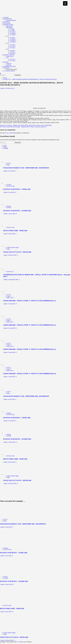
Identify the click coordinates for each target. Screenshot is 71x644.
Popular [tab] (5, 147)
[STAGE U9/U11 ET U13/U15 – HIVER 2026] (10, 246)
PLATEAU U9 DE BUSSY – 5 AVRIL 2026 (17, 189)
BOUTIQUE (6, 22)
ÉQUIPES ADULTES (9, 55)
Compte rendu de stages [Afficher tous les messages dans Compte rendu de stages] (12, 247)
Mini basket (9, 28)
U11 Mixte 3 (13, 35)
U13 (7, 36)
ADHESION (6, 68)
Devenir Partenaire (11, 20)
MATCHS (6, 62)
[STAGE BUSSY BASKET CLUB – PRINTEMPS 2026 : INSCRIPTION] (10, 162)
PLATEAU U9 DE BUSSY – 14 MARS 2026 (17, 211)
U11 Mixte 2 (13, 33)
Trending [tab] (5, 148)
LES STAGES (7, 23)
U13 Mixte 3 (13, 42)
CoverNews (21, 642)
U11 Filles (12, 30)
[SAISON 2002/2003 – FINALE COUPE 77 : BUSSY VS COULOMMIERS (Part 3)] (9, 340)
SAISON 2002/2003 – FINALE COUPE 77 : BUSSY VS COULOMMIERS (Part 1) (29, 301)
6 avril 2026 (12, 192)
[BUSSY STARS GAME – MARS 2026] (10, 226)
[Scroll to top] (0, 643)
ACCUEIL (6, 17)
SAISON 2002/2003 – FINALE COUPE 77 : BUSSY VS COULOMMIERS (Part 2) (29, 325)
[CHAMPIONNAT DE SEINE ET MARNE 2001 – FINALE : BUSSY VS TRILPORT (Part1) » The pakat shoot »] (9, 269)
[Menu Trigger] (65, 3)
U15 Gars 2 (13, 48)
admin (3, 88)
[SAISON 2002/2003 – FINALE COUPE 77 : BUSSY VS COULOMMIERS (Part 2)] (9, 316)
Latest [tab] (5, 145)
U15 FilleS (12, 45)
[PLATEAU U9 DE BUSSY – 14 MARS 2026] (10, 205)
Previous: (26, 125)
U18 (7, 49)
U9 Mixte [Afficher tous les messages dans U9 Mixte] (9, 185)
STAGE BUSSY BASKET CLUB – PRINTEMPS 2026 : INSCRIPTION (26, 168)
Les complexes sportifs (9, 71)
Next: (24, 127)
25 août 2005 (12, 304)
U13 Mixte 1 (13, 39)
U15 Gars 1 (13, 46)
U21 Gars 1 (13, 59)
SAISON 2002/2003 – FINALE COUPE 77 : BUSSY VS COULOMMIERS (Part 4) (29, 374)
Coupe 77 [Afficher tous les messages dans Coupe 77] (9, 296)
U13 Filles (12, 38)
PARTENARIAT (7, 19)
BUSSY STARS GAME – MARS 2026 (15, 231)
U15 (7, 43)
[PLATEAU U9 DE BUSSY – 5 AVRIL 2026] (10, 183)
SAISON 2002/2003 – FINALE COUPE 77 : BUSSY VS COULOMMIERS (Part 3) (29, 349)
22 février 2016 (9, 88)
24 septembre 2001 (13, 280)
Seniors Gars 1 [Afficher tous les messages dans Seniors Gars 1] (10, 272)
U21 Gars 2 (13, 61)
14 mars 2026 (12, 214)
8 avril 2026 (12, 171)
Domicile (9, 64)
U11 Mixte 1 (13, 32)
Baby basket (10, 26)
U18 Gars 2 (13, 53)
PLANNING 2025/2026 (9, 66)
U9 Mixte (12, 29)
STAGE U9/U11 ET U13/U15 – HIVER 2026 (17, 252)
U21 (7, 58)
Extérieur (9, 65)
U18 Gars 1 (13, 52)
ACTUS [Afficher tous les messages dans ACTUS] (8, 163)
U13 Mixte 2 (13, 41)
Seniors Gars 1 (10, 56)
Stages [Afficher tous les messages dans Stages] (8, 165)
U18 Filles (12, 51)
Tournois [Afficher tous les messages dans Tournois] (9, 206)
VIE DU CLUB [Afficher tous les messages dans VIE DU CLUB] (10, 186)
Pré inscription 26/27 (12, 69)
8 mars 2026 (12, 234)
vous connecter (10, 133)
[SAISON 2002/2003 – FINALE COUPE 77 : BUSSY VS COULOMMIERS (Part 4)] (9, 365)
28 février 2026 (12, 255)
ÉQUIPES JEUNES (8, 25)
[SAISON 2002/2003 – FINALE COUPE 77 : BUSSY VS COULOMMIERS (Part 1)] (9, 292)
